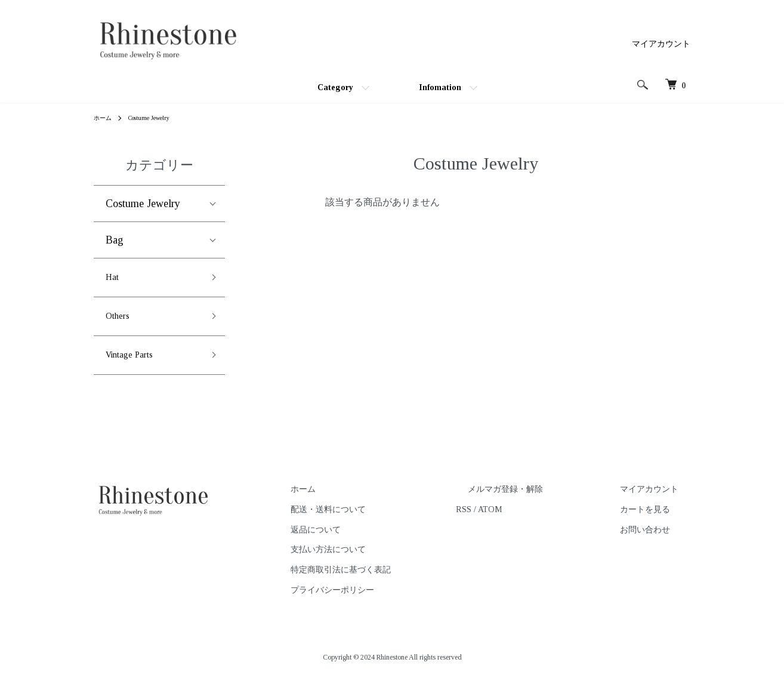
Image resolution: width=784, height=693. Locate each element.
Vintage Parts (135, 365)
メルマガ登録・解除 (541, 501)
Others (120, 322)
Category (335, 87)
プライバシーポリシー (391, 602)
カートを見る (657, 521)
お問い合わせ (657, 541)
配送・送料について (387, 521)
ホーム (104, 118)
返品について (374, 541)
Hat (113, 279)
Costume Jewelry (156, 118)
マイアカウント (661, 44)
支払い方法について (387, 561)
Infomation (440, 87)
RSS (511, 521)
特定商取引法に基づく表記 (399, 582)
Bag (115, 240)
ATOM (537, 521)
